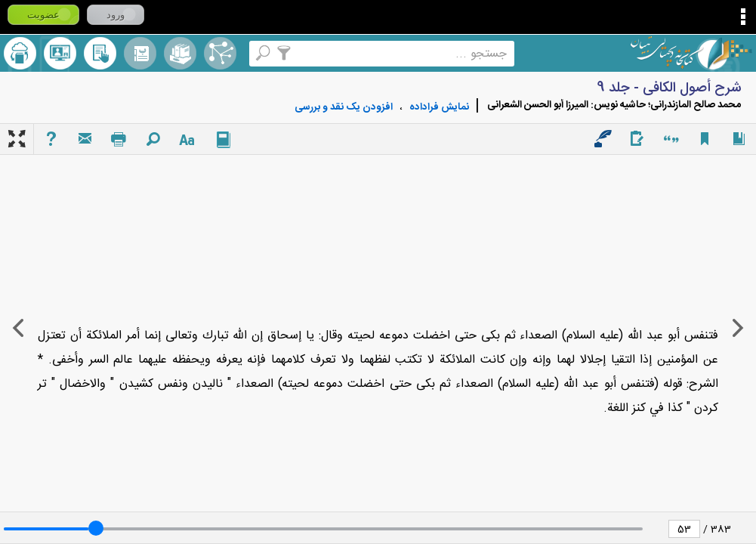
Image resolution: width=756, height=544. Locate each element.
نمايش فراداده (439, 107)
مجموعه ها (180, 53)
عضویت (43, 15)
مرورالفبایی (140, 53)
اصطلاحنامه (220, 53)
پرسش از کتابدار (60, 53)
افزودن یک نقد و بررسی (344, 107)
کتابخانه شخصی (100, 53)
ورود (116, 15)
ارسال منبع (20, 53)
